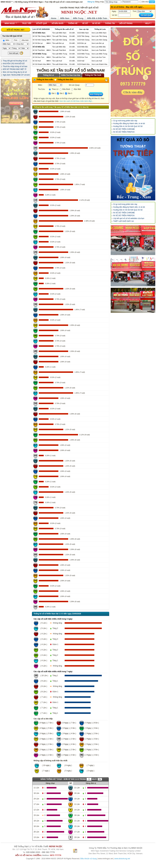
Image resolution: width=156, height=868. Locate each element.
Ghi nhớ (144, 2)
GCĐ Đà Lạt (82, 43)
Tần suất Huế (57, 61)
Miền (6, 40)
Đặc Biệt (76, 89)
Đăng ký (91, 2)
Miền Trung (78, 18)
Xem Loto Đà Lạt (98, 43)
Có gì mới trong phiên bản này (125, 121)
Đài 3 (69, 93)
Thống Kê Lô (49, 75)
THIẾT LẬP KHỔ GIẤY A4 (123, 221)
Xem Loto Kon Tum (99, 57)
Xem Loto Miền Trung (99, 54)
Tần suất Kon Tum (59, 57)
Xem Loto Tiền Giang (99, 36)
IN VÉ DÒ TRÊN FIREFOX (124, 132)
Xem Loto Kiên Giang (99, 40)
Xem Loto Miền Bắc (99, 47)
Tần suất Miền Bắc (59, 47)
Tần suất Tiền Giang (60, 36)
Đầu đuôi (24, 40)
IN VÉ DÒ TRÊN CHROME (124, 129)
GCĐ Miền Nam (83, 33)
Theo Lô (54, 89)
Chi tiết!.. (72, 33)
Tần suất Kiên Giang (60, 40)
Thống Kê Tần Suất (93, 75)
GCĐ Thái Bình (83, 50)
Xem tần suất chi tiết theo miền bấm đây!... (76, 101)
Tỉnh (14, 40)
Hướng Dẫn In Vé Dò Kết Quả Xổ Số (128, 126)
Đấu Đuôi (65, 89)
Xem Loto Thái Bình (99, 50)
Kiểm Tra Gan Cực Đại (71, 75)
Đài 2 (60, 93)
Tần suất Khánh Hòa (60, 64)
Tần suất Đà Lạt (58, 43)
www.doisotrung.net (122, 859)
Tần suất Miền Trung (60, 54)
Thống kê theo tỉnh (64, 80)
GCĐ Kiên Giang (83, 40)
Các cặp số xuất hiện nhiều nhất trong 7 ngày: (53, 672)
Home (54, 18)
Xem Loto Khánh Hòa (99, 64)
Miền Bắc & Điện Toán (97, 18)
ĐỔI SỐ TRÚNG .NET (16, 30)
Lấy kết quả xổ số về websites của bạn (129, 218)
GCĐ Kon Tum (83, 57)
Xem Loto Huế (97, 61)
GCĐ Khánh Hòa (83, 64)
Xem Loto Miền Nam (99, 33)
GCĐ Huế (81, 61)
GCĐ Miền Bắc (83, 47)
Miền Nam (65, 18)
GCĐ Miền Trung (83, 54)
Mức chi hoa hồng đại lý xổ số (15, 72)
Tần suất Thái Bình (59, 50)
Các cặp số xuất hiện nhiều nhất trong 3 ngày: (53, 619)
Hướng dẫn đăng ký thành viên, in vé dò (129, 123)
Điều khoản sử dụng (88, 859)
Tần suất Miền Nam (59, 33)
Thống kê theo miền (43, 80)
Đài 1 (52, 93)
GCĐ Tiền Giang (83, 36)
